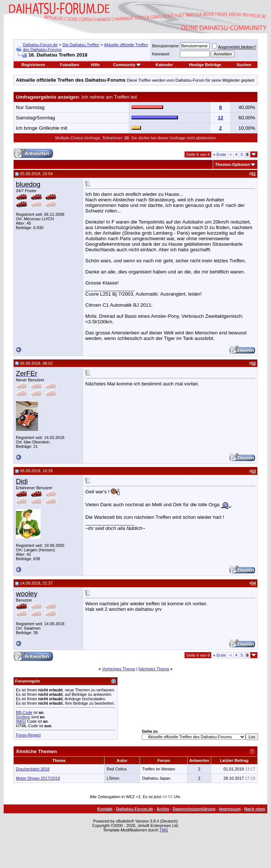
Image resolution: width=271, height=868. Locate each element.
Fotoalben (70, 65)
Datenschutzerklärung (194, 809)
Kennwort (161, 54)
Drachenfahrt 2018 (33, 769)
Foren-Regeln (28, 735)
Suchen (244, 65)
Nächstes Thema (154, 669)
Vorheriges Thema (119, 669)
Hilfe (95, 65)
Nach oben (255, 809)
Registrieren (33, 65)
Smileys (23, 717)
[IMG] (21, 721)
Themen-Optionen (233, 164)
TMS (164, 830)
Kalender (164, 65)
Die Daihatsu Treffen (81, 45)
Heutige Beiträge (205, 65)
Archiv (163, 809)
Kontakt (105, 809)
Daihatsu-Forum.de (40, 45)
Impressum (230, 809)
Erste (219, 154)
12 (221, 118)
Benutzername (165, 46)
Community (127, 65)
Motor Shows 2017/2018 (38, 778)
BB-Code (24, 712)
